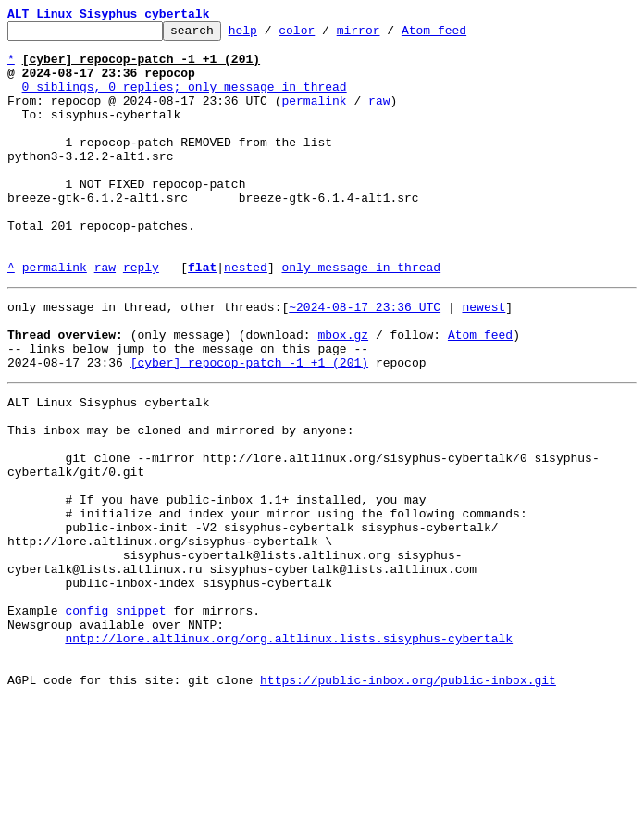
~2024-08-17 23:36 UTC (365, 359)
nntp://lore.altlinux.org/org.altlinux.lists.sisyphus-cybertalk (289, 752)
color (325, 35)
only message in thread (361, 317)
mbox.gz (343, 392)
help (272, 35)
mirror (387, 35)
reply (141, 317)
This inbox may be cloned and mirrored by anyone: (180, 502)
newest (483, 359)
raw (379, 117)
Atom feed (463, 35)
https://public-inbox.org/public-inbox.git (408, 802)
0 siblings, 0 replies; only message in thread (185, 100)
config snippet (115, 718)
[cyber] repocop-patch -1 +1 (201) (249, 426)
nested (246, 317)
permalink (314, 117)
